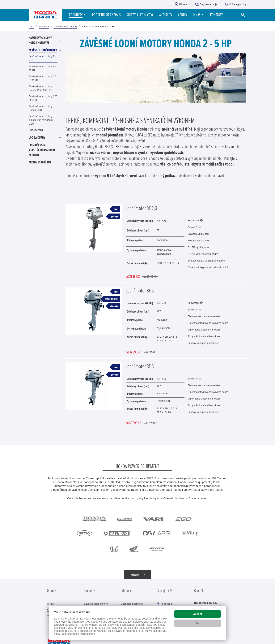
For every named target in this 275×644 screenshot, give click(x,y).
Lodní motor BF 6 (140, 366)
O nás (50, 604)
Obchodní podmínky (132, 604)
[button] (199, 15)
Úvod (32, 26)
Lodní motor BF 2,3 (141, 208)
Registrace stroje (208, 4)
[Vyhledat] (243, 15)
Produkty (44, 26)
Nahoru (135, 575)
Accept (198, 614)
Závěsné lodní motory (65, 26)
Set (198, 623)
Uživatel (183, 4)
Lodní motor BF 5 (140, 290)
